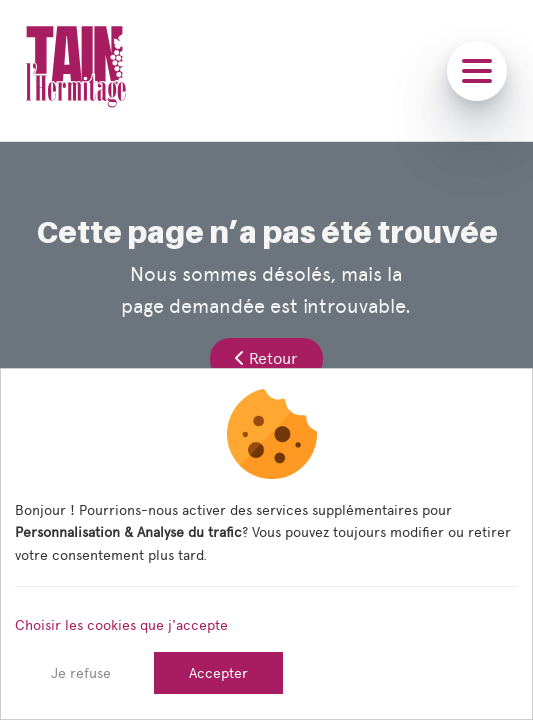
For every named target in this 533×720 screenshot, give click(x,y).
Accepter (218, 673)
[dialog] (266, 544)
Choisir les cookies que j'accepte (121, 625)
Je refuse (81, 673)
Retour (266, 358)
